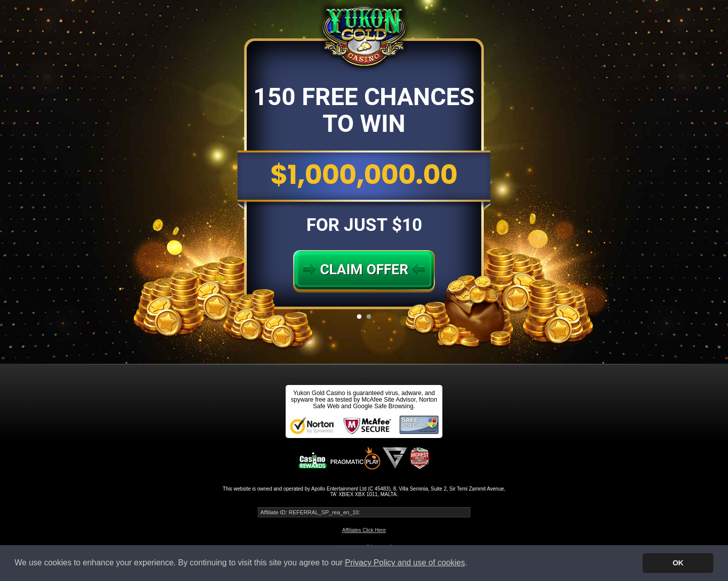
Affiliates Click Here (364, 530)
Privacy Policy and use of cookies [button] (405, 563)
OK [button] (678, 563)
